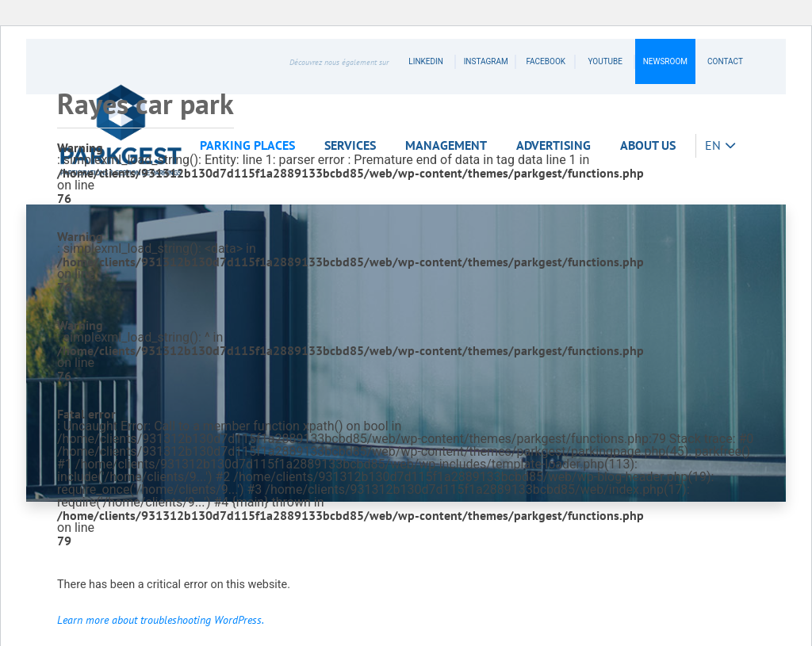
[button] (253, 145)
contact (725, 61)
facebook (546, 61)
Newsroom (665, 61)
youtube (605, 61)
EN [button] (714, 145)
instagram (486, 61)
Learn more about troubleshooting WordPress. (161, 619)
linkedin (426, 61)
